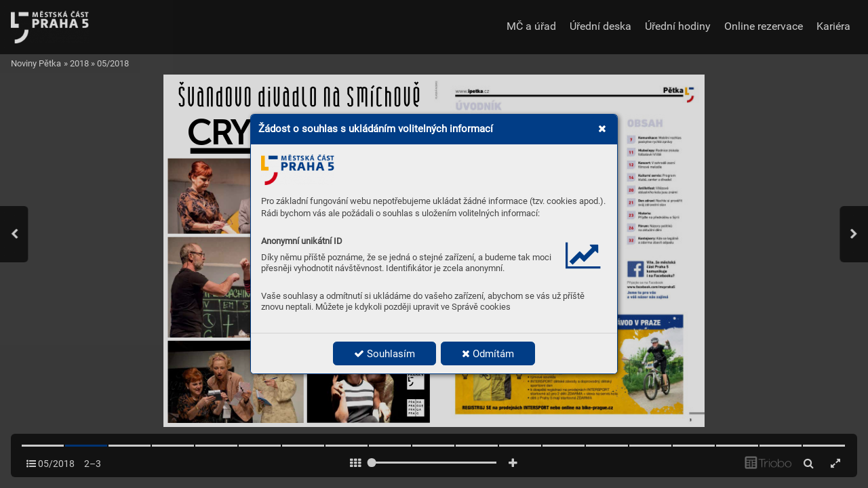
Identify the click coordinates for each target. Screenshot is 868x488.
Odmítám (488, 354)
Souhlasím (384, 354)
